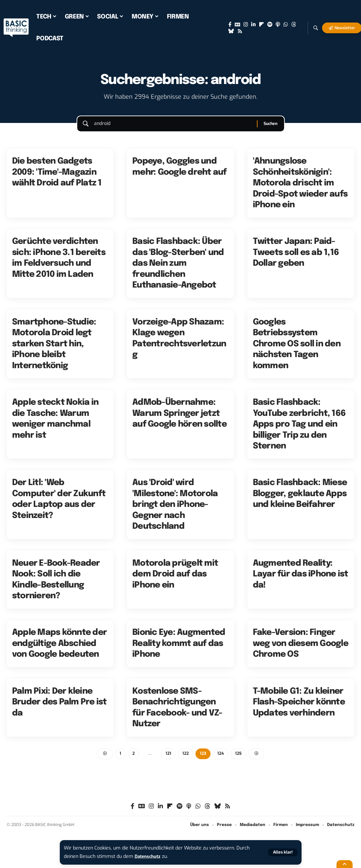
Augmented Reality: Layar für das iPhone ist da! (301, 580)
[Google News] (237, 25)
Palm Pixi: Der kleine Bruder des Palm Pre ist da (59, 708)
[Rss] (240, 31)
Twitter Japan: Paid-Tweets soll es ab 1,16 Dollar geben (296, 259)
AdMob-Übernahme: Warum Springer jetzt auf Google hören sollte (179, 419)
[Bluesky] (231, 31)
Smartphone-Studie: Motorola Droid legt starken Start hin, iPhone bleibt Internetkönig (54, 350)
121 (168, 760)
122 (185, 760)
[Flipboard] (261, 25)
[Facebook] (230, 25)
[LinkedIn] (253, 25)
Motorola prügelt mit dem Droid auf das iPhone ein (175, 580)
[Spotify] (270, 25)
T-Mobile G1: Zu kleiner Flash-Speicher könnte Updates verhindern (299, 708)
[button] (282, 852)
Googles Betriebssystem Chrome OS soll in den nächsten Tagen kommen (297, 350)
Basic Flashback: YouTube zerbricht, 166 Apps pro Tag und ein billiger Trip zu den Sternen (299, 430)
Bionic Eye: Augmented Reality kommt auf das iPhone (179, 650)
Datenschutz (149, 856)
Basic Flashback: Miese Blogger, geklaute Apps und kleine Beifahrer (300, 500)
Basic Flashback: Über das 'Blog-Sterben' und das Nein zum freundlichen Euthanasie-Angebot (178, 270)
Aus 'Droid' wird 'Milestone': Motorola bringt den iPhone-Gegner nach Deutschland (175, 511)
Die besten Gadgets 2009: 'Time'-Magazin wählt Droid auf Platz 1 (57, 178)
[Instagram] (246, 25)
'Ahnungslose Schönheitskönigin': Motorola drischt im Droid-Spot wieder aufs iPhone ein (300, 189)
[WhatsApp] (286, 25)
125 (240, 760)
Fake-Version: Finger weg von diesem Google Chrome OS (301, 650)
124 (221, 760)
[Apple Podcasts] (278, 25)
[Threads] (294, 25)
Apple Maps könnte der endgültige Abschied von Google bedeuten (59, 650)
